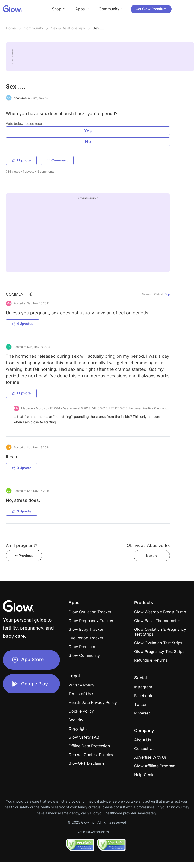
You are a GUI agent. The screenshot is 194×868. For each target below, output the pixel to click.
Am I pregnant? (21, 545)
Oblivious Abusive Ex (148, 545)
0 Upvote (22, 468)
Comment (57, 160)
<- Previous (24, 556)
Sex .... (98, 28)
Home (11, 28)
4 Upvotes (23, 324)
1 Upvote (21, 160)
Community (33, 28)
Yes (88, 131)
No (88, 142)
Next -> (152, 556)
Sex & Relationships (68, 28)
